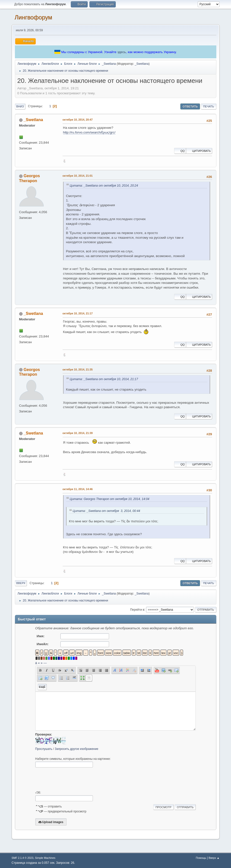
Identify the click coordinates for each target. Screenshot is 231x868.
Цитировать (199, 151)
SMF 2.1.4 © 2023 (23, 858)
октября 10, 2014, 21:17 (78, 313)
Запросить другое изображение (76, 749)
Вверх (21, 583)
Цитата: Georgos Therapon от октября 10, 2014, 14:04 (110, 499)
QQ (180, 151)
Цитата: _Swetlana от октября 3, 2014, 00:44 (107, 511)
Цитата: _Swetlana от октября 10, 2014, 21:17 (104, 379)
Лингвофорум (33, 17)
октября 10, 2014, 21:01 (78, 176)
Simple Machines (45, 858)
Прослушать (44, 749)
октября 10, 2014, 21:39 (78, 433)
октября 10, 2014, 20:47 (78, 120)
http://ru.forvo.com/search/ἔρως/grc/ (89, 132)
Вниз (20, 106)
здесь (122, 52)
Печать (209, 106)
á (36, 663)
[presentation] (73, 779)
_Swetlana (142, 64)
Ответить (190, 106)
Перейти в (137, 609)
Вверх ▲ (214, 858)
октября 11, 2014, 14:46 (78, 489)
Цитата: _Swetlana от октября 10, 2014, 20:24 (104, 186)
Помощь (201, 858)
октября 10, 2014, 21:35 (78, 369)
